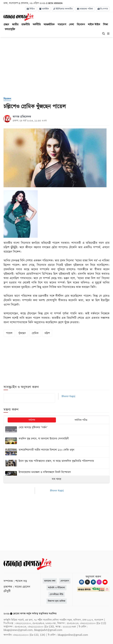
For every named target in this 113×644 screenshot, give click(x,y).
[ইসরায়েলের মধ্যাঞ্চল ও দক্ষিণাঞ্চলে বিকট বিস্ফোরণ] (56, 474)
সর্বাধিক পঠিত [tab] (81, 420)
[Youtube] (105, 582)
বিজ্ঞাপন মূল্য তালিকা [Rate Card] (57, 601)
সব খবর (56, 479)
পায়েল (9, 333)
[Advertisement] (58, 71)
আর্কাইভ (44, 9)
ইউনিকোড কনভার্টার (63, 9)
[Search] (104, 34)
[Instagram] (99, 582)
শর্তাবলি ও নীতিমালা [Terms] (56, 588)
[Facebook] (82, 582)
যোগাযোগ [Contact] (65, 581)
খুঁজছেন (22, 333)
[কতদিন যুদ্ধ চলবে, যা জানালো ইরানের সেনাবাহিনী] (56, 441)
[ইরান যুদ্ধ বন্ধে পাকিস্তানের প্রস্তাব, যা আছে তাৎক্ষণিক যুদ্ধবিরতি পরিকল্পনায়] (56, 463)
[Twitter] (87, 582)
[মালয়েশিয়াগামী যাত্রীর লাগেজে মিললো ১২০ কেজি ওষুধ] (56, 452)
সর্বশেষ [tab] (32, 420)
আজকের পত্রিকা (85, 9)
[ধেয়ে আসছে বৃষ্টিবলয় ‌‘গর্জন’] (56, 430)
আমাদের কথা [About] (50, 581)
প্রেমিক (35, 333)
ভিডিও (31, 9)
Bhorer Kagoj (68, 396)
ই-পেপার (103, 9)
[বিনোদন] (7, 99)
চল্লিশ (47, 333)
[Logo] (18, 17)
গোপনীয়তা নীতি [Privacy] (56, 594)
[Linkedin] (93, 582)
